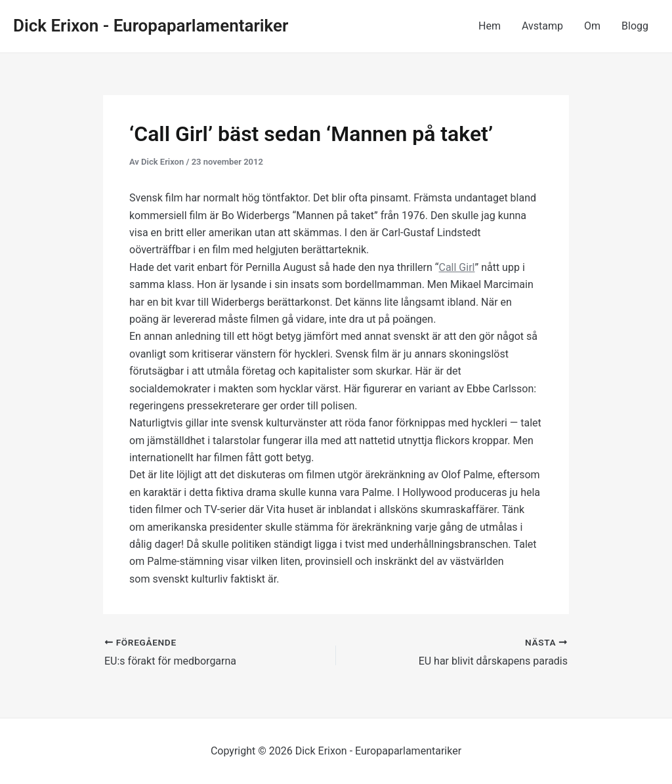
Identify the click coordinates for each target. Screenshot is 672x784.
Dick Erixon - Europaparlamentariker (151, 26)
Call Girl (456, 267)
